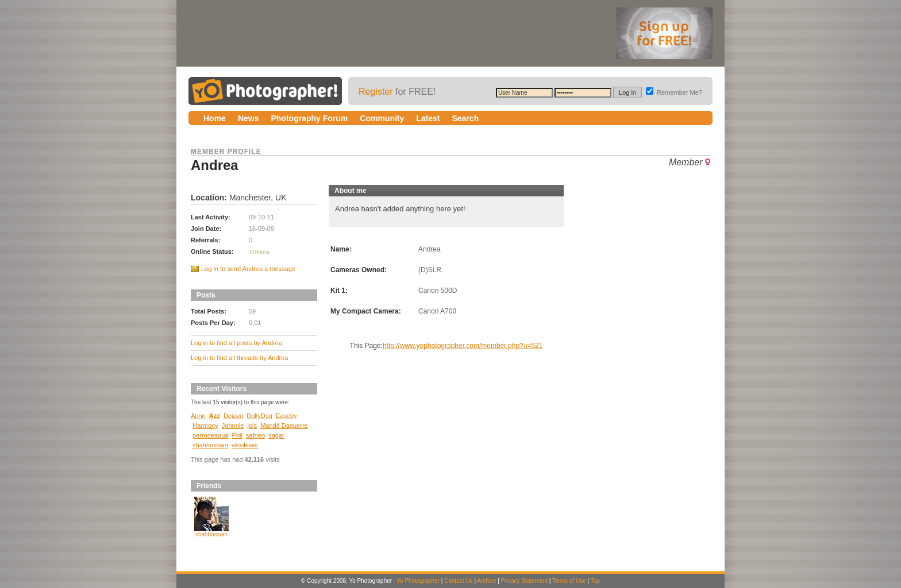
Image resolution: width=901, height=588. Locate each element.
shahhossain (210, 445)
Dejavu (233, 416)
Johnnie (233, 425)
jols (252, 425)
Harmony (205, 425)
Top (595, 581)
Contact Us (458, 581)
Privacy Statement (524, 581)
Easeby (286, 416)
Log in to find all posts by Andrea (236, 343)
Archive (486, 581)
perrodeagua (210, 435)
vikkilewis (245, 445)
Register (376, 92)
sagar (276, 435)
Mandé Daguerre (284, 425)
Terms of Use (569, 581)
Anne (198, 416)
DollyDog (259, 416)
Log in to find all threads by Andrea (239, 358)
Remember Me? (674, 92)
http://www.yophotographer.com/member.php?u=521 (463, 346)
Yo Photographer (418, 581)
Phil (237, 435)
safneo (255, 435)
